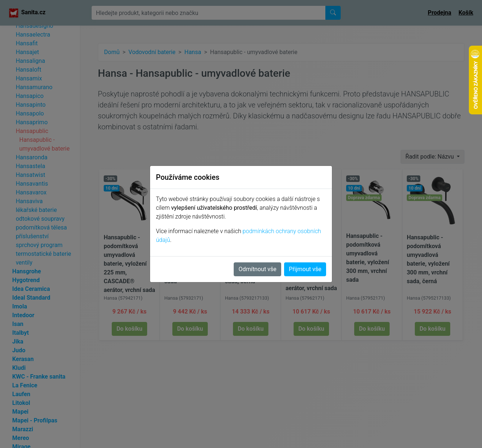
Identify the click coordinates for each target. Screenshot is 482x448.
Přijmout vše (305, 269)
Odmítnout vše (257, 269)
